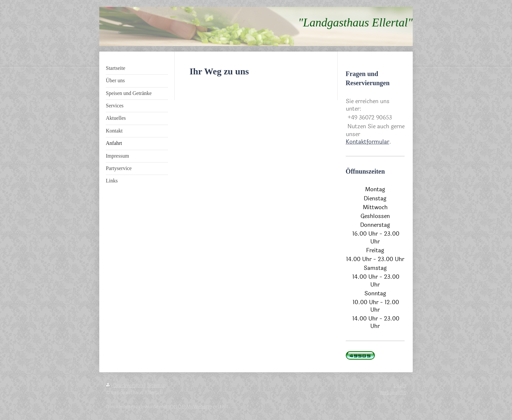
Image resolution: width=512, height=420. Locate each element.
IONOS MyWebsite (190, 407)
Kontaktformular (368, 142)
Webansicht (393, 393)
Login (400, 385)
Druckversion (125, 385)
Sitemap (156, 385)
